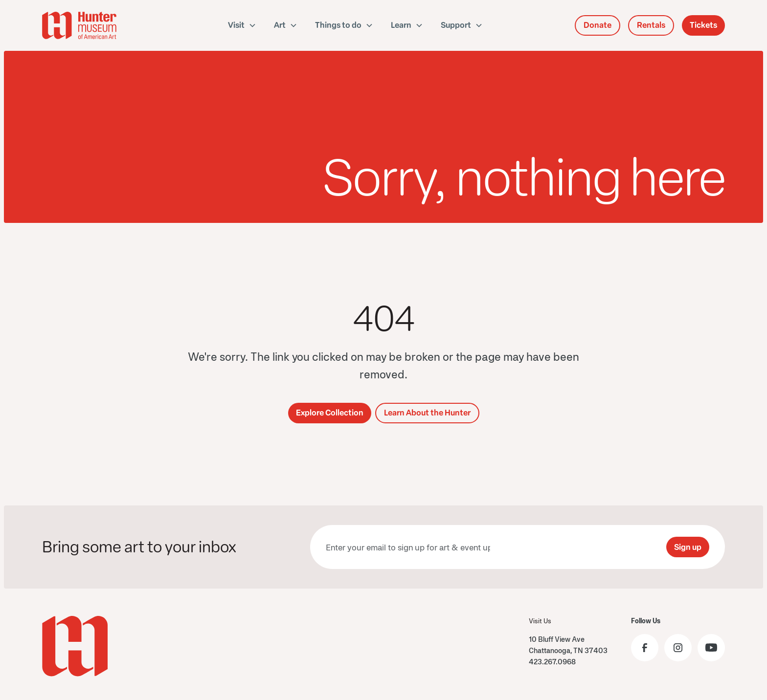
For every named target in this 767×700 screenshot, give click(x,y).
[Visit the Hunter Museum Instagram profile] (678, 648)
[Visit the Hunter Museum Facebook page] (645, 648)
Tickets (703, 25)
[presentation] (584, 547)
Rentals (651, 25)
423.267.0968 (552, 662)
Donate (598, 25)
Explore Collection (330, 413)
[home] (93, 25)
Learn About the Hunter (427, 413)
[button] (242, 25)
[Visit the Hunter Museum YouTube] (711, 648)
